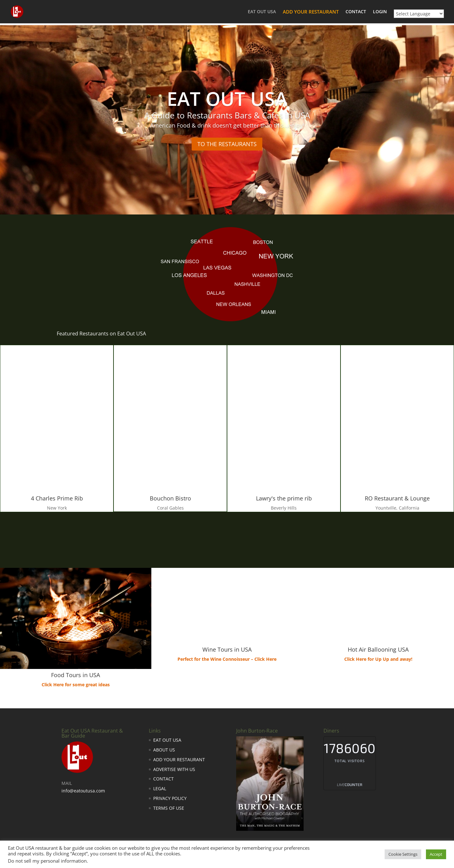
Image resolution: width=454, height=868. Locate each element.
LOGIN (380, 12)
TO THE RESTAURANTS (227, 144)
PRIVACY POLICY (170, 798)
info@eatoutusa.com (83, 791)
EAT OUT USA (262, 12)
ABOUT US (164, 750)
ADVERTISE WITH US (174, 769)
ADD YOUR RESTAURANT (311, 12)
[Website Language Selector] (419, 14)
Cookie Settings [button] (403, 854)
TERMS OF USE (169, 808)
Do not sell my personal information (47, 861)
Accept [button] (436, 854)
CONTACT (356, 12)
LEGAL (160, 788)
